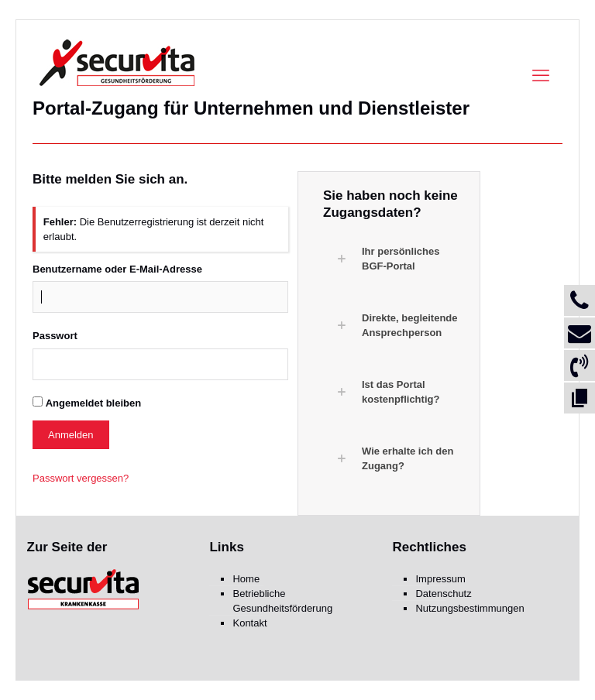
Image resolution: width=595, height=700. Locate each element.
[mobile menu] (541, 76)
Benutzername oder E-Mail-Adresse (117, 269)
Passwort (55, 336)
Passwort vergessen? (81, 478)
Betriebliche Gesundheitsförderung (282, 601)
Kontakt (249, 623)
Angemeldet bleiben (94, 403)
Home (246, 579)
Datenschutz (443, 594)
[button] (397, 259)
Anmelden (71, 435)
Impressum (440, 579)
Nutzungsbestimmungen (469, 608)
